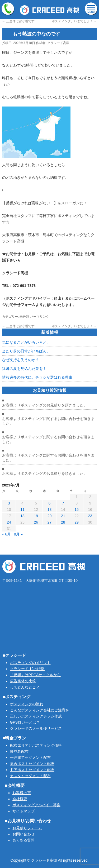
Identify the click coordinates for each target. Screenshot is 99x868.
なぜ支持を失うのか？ (21, 360)
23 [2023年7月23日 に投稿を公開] (90, 516)
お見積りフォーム (27, 828)
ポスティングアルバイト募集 (36, 805)
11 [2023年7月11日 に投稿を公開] (22, 510)
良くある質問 (23, 840)
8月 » (18, 534)
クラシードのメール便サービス (36, 728)
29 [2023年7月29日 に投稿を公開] (77, 522)
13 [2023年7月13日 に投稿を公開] (50, 510)
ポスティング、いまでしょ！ (74, 21)
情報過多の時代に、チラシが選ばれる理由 (37, 377)
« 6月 (6, 534)
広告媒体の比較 (23, 681)
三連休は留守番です (18, 21)
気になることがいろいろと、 (26, 342)
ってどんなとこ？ (25, 687)
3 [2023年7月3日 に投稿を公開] (9, 503)
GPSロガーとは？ (25, 722)
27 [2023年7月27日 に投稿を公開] (50, 522)
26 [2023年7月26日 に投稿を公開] (36, 522)
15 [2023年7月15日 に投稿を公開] (77, 510)
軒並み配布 (19, 751)
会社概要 (20, 799)
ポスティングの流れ (27, 704)
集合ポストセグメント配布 (32, 764)
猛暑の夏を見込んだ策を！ (24, 369)
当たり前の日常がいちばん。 (26, 351)
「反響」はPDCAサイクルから (36, 675)
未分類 (24, 317)
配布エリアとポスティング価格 (36, 745)
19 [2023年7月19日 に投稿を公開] (36, 516)
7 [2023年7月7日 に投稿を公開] (63, 503)
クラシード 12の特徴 (27, 669)
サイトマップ (23, 811)
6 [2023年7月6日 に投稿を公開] (50, 503)
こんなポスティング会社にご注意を (40, 710)
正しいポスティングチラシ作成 (36, 716)
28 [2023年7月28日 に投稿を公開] (63, 522)
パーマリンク (40, 317)
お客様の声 (22, 793)
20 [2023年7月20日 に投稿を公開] (50, 516)
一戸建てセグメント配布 (30, 758)
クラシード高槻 (58, 43)
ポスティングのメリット (30, 663)
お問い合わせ (23, 834)
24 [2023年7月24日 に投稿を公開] (9, 522)
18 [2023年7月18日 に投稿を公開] (22, 516)
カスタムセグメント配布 (30, 776)
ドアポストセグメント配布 (32, 770)
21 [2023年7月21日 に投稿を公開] (63, 516)
